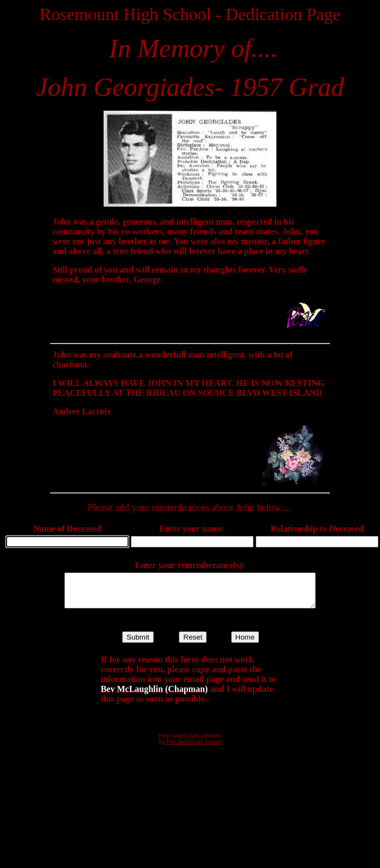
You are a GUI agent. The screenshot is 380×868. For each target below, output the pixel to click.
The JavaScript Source (194, 748)
